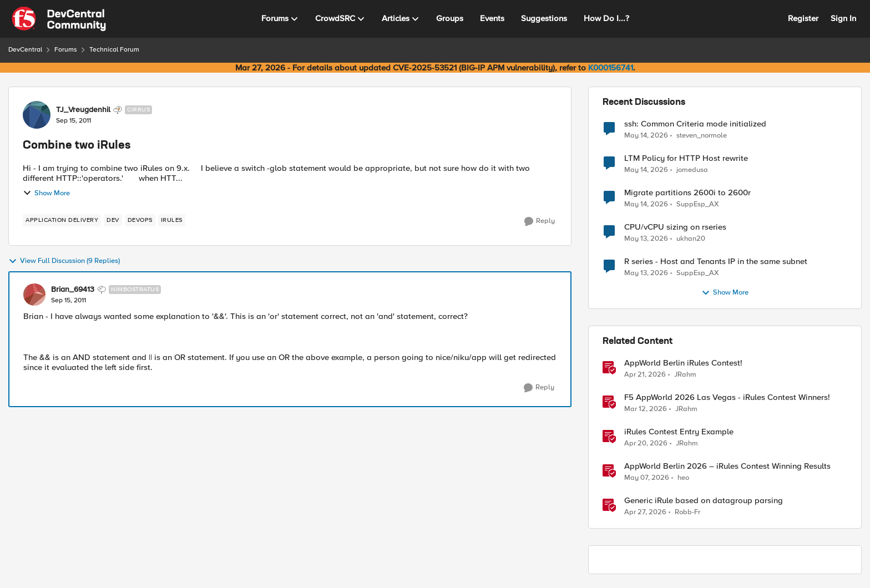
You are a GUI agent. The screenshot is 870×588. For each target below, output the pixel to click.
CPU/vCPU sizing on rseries (675, 227)
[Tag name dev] (113, 220)
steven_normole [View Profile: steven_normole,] (702, 135)
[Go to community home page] (59, 19)
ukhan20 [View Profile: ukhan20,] (691, 239)
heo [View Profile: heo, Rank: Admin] (683, 478)
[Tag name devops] (140, 220)
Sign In (843, 18)
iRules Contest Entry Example (679, 432)
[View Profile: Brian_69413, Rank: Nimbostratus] (34, 295)
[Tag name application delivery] (62, 220)
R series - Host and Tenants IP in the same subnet (716, 262)
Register (803, 18)
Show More (46, 193)
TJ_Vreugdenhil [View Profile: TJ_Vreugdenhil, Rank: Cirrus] (83, 110)
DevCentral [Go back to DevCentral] (25, 50)
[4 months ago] (646, 409)
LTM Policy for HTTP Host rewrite (686, 158)
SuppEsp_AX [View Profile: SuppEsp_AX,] (698, 204)
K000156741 (611, 68)
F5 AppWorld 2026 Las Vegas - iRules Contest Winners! (727, 397)
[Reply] (540, 221)
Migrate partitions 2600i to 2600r (687, 193)
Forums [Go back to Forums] (66, 50)
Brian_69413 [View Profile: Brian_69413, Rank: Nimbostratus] (73, 290)
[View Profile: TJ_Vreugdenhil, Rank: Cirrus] (37, 115)
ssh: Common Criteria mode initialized (695, 124)
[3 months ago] (645, 375)
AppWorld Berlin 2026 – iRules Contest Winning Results (727, 466)
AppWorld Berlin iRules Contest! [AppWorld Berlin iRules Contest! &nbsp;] (683, 363)
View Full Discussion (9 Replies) (64, 261)
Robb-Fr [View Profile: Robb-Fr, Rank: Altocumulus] (687, 512)
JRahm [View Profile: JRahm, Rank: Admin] (685, 375)
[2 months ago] (646, 135)
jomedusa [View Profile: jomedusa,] (692, 170)
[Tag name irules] (172, 220)
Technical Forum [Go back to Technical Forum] (114, 50)
